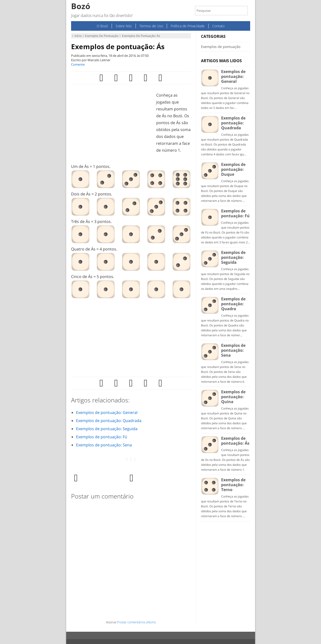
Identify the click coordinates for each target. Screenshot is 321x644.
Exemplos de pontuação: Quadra (233, 304)
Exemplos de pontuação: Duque (233, 169)
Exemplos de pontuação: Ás (118, 46)
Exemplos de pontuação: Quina (233, 397)
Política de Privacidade (188, 26)
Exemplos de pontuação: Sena (104, 445)
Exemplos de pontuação (101, 36)
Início (77, 36)
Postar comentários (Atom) (137, 622)
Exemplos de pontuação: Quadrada (109, 421)
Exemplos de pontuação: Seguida (107, 429)
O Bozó (102, 26)
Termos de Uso (151, 26)
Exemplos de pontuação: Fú (102, 437)
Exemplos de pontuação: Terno (233, 485)
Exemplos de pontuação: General (107, 412)
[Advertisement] (112, 126)
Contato (218, 26)
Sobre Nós (124, 26)
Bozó (81, 6)
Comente (78, 64)
